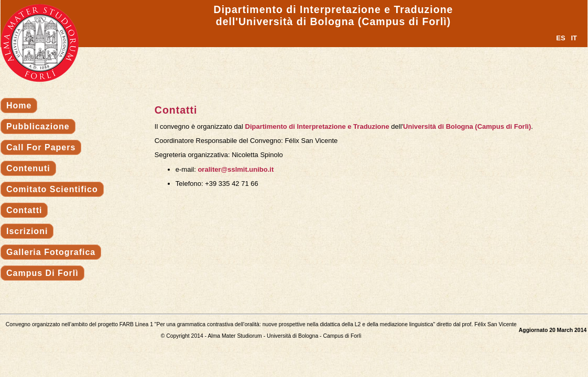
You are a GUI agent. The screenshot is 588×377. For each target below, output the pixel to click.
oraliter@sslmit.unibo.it (236, 169)
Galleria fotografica (51, 252)
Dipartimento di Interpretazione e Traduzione (317, 126)
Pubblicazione (38, 126)
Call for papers (41, 147)
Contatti (24, 210)
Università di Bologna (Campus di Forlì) (467, 126)
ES (560, 38)
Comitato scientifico (52, 189)
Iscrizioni (27, 231)
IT (574, 38)
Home (19, 106)
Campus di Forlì (42, 273)
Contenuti (28, 168)
